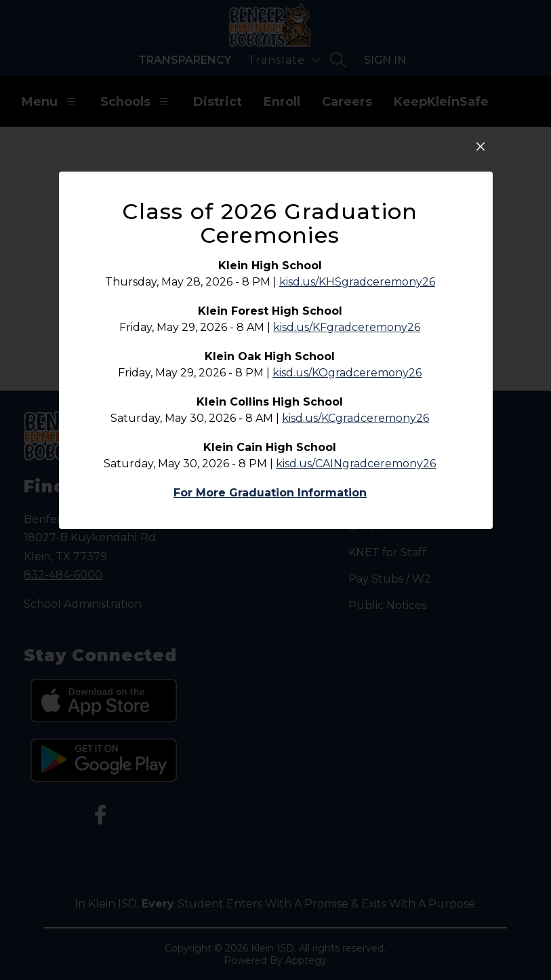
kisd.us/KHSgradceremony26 (357, 389)
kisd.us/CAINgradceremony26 (356, 571)
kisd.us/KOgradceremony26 (347, 480)
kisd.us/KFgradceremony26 (347, 434)
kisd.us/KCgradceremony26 (355, 525)
